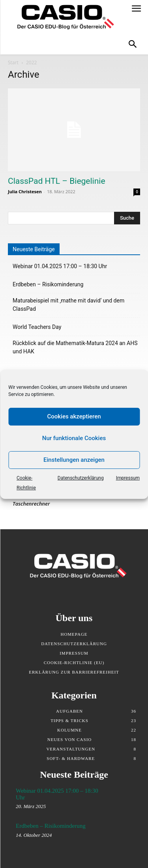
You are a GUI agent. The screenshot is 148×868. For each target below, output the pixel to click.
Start (13, 63)
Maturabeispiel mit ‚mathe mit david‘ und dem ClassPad (68, 305)
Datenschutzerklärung (81, 478)
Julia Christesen (25, 191)
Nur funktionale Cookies (74, 438)
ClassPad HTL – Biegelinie (57, 181)
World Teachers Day (37, 327)
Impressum (128, 478)
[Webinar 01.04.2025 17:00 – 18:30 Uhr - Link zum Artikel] (121, 798)
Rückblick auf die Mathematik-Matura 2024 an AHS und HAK (75, 347)
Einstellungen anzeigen (74, 460)
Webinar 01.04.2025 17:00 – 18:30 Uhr (60, 266)
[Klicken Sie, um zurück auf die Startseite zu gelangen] (62, 18)
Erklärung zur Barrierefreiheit (74, 672)
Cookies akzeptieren (74, 416)
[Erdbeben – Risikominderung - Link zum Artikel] (121, 833)
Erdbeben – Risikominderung (48, 284)
